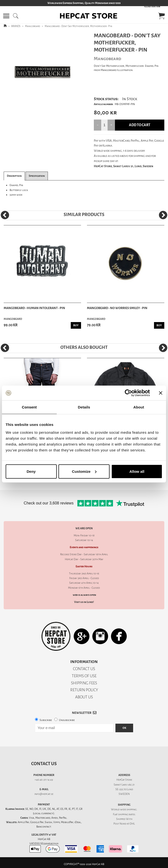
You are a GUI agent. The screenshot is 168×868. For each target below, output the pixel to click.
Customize (84, 471)
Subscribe (46, 720)
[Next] (163, 215)
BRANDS (16, 26)
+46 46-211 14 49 (44, 780)
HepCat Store (124, 780)
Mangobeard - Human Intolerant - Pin (34, 308)
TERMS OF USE (84, 676)
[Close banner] (161, 393)
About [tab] (139, 407)
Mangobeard (33, 26)
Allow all (137, 471)
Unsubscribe (67, 720)
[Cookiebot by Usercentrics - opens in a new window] (128, 393)
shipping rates (126, 814)
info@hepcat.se (44, 794)
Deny (31, 471)
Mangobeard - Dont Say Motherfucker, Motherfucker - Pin (78, 26)
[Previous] (5, 215)
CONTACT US (84, 669)
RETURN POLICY (84, 690)
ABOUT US (84, 697)
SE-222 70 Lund (124, 789)
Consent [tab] (29, 407)
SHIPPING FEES (84, 683)
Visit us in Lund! (84, 602)
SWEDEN (124, 794)
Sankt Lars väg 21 (124, 785)
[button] (6, 16)
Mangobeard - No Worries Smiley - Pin (117, 308)
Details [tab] (84, 407)
